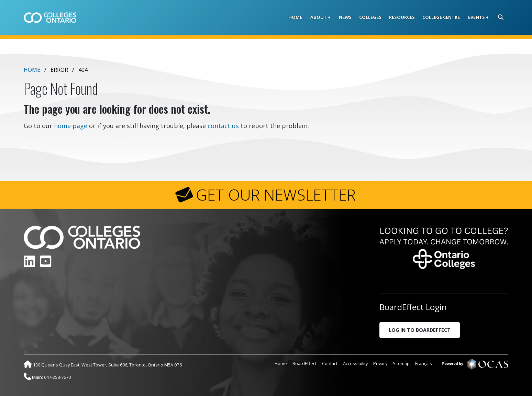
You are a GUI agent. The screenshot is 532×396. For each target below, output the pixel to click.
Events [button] (476, 17)
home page (71, 126)
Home (295, 17)
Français (424, 363)
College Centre (441, 17)
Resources (402, 17)
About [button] (319, 17)
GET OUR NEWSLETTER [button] (276, 195)
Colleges (370, 17)
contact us (223, 126)
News (345, 17)
